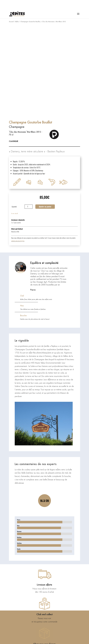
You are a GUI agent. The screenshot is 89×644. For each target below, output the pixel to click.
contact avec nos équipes (18, 241)
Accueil (11, 22)
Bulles (17, 22)
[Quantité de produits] (29, 207)
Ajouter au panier (45, 207)
